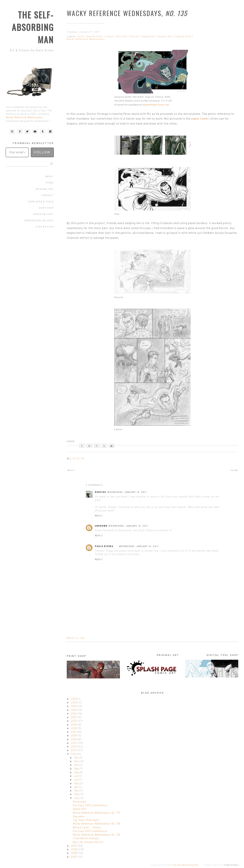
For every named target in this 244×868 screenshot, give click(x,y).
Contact (48, 195)
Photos (134, 36)
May (77, 783)
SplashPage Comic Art (156, 105)
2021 (74, 717)
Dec (77, 758)
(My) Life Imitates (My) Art (88, 842)
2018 (74, 728)
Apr (77, 787)
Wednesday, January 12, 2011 (127, 492)
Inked (110, 36)
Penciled (122, 36)
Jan (77, 798)
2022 (75, 714)
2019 (74, 725)
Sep (77, 769)
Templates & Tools (41, 202)
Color (81, 36)
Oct (77, 765)
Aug (77, 772)
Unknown (101, 526)
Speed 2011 (79, 809)
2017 (74, 732)
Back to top (76, 638)
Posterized (79, 802)
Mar (77, 791)
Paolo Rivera (104, 546)
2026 (74, 699)
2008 (74, 853)
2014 (74, 743)
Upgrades (79, 816)
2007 (74, 857)
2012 (74, 750)
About (49, 176)
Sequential (149, 36)
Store (50, 183)
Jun (77, 780)
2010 (74, 846)
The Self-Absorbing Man (33, 27)
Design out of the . (222, 865)
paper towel (200, 118)
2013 (74, 747)
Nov (77, 761)
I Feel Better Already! (86, 838)
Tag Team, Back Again (86, 820)
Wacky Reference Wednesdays (24, 117)
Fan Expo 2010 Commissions (90, 805)
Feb (77, 794)
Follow (42, 152)
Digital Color (96, 36)
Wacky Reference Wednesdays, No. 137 (96, 813)
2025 (74, 702)
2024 (75, 706)
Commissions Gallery (39, 220)
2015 (74, 739)
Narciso (101, 492)
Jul (76, 776)
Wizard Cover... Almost (87, 827)
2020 (75, 721)
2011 (74, 754)
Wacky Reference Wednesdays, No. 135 (96, 835)
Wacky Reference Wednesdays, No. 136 (96, 824)
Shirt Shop (46, 208)
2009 (75, 849)
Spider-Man (166, 36)
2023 (74, 710)
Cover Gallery (43, 214)
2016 (74, 735)
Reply (99, 516)
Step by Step (45, 227)
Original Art (45, 189)
